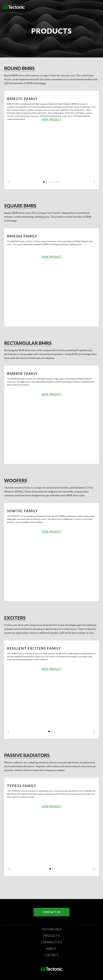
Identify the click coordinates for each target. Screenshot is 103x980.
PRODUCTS (52, 936)
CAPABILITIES (52, 942)
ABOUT (52, 949)
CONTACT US (52, 912)
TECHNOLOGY (52, 929)
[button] (9, 182)
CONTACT (52, 955)
